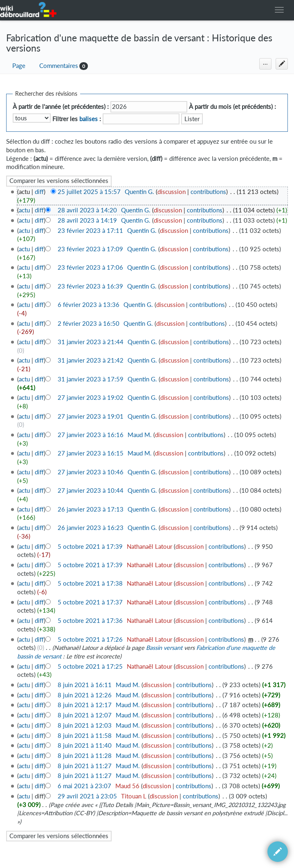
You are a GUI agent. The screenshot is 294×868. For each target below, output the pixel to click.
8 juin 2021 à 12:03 (85, 725)
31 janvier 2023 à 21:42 (91, 360)
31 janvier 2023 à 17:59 (91, 379)
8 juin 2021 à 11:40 (85, 745)
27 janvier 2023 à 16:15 (91, 453)
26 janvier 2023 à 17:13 (91, 509)
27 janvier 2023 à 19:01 (91, 416)
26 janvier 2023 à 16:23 (91, 528)
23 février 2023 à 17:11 (90, 231)
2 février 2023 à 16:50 (89, 324)
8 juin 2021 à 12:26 (85, 695)
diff (39, 192)
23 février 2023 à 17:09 (90, 249)
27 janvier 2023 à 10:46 (91, 472)
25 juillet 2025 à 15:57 (89, 192)
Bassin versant (164, 648)
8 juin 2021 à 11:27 (85, 766)
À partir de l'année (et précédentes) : (61, 107)
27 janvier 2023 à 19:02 (91, 398)
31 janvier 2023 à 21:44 (91, 342)
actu (24, 210)
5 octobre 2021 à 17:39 (90, 547)
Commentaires (59, 66)
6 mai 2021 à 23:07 (84, 786)
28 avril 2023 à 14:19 (87, 220)
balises (89, 119)
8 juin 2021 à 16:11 (85, 685)
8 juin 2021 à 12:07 (85, 715)
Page (19, 66)
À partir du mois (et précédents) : (232, 107)
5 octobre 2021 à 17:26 (90, 639)
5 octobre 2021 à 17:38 (90, 583)
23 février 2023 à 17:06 (90, 267)
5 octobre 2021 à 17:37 (90, 602)
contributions (208, 192)
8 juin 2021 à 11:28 (85, 756)
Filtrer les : (77, 119)
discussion (172, 192)
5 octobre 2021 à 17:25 (90, 666)
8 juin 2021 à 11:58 (85, 736)
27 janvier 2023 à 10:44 (91, 490)
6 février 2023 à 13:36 (89, 305)
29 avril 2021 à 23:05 (87, 796)
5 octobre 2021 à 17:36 (90, 621)
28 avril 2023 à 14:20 (87, 210)
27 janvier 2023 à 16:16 (91, 435)
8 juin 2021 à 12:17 (85, 705)
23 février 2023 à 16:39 (90, 286)
